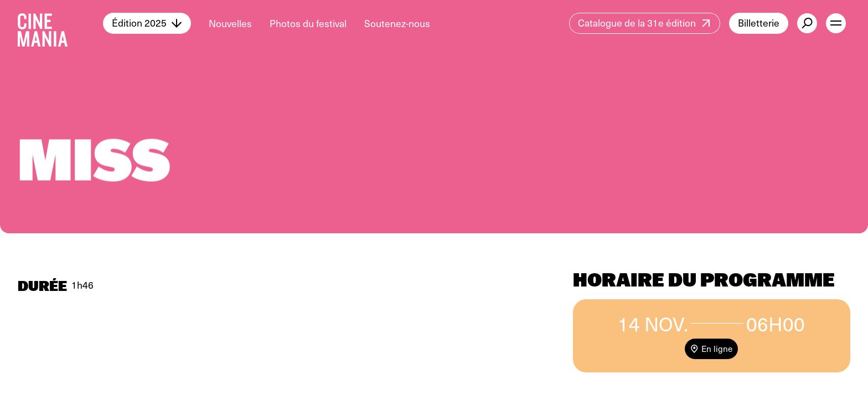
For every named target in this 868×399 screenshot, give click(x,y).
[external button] (807, 23)
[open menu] (836, 23)
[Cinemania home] (60, 23)
